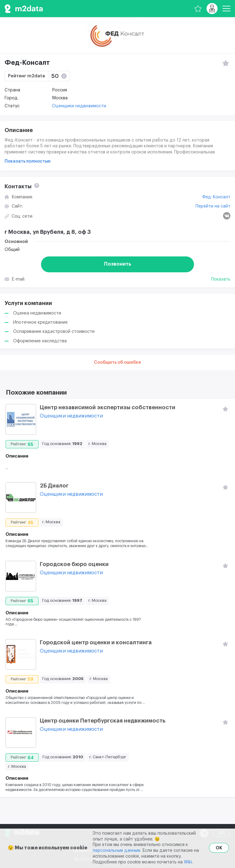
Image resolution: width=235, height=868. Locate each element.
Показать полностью (28, 161)
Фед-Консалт (216, 197)
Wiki (188, 862)
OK (219, 848)
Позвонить (118, 264)
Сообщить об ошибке (117, 362)
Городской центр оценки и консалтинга (96, 642)
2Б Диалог (54, 486)
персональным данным (116, 851)
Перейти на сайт (213, 206)
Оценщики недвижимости (79, 106)
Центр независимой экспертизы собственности (108, 407)
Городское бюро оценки (74, 564)
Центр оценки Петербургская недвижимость (103, 721)
